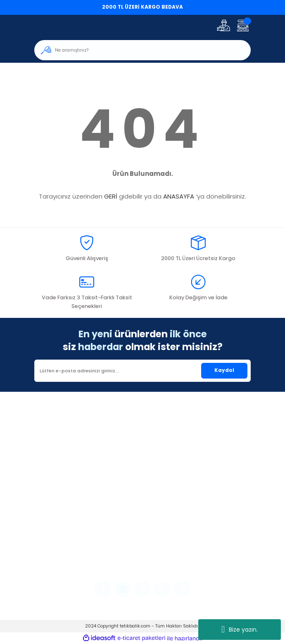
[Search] (142, 50)
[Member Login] (223, 25)
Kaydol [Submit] (224, 370)
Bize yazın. (240, 630)
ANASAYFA (179, 196)
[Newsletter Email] (142, 371)
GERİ (111, 196)
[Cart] (243, 25)
